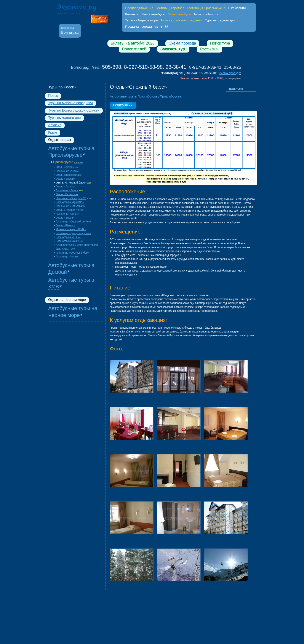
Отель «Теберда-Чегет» (70, 210)
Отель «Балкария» (67, 194)
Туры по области (206, 14)
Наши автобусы (154, 14)
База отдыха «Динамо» (70, 202)
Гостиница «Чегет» (67, 257)
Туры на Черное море (142, 20)
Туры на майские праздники (70, 103)
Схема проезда (182, 43)
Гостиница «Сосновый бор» (72, 253)
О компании (237, 8)
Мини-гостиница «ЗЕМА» (71, 229)
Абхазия (55, 125)
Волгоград (70, 33)
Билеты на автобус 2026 (133, 43)
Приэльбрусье (63, 162)
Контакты (132, 14)
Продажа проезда (138, 26)
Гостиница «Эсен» (67, 190)
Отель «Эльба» (65, 218)
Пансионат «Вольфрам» (70, 206)
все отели (78, 162)
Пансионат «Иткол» (68, 214)
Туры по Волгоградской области (74, 110)
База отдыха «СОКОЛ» (70, 241)
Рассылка (210, 49)
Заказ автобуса (179, 14)
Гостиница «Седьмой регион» (74, 222)
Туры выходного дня (220, 20)
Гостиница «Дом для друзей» (73, 233)
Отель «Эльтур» (66, 179)
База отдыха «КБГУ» (68, 237)
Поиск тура (220, 43)
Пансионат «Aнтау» (68, 171)
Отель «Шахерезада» (69, 175)
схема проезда (230, 73)
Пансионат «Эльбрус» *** (71, 198)
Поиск (53, 96)
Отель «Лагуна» (65, 187)
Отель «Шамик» (65, 225)
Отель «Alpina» (65, 167)
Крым (53, 132)
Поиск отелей (134, 49)
